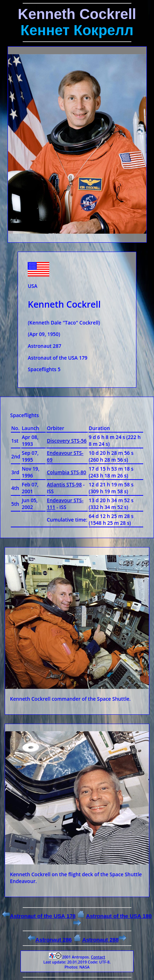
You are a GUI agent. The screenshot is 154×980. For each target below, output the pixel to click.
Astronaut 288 (104, 940)
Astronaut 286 (50, 940)
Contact (98, 957)
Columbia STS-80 (66, 472)
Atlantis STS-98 (64, 484)
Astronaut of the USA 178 (39, 916)
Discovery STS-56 (67, 441)
